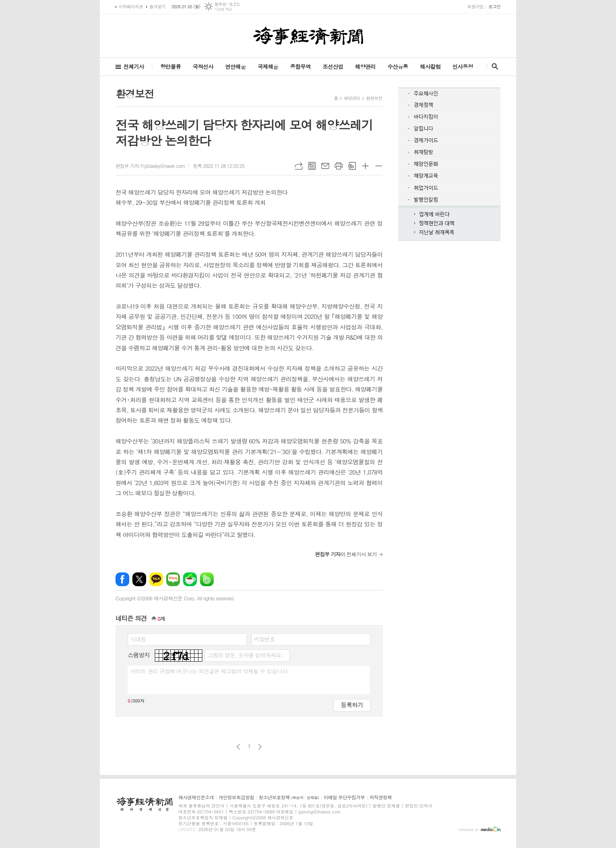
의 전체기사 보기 (346, 554)
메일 (325, 166)
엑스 (139, 579)
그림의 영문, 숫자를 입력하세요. (245, 655)
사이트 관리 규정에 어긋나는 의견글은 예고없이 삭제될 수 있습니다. (210, 671)
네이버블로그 (173, 579)
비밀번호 (265, 639)
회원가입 (476, 6)
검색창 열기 (493, 66)
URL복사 (299, 166)
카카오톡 (156, 579)
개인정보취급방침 (236, 797)
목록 (312, 166)
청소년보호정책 (289, 797)
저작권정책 (381, 797)
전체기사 (134, 66)
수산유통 (398, 66)
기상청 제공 (223, 9)
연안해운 (236, 66)
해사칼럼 (430, 66)
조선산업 (333, 66)
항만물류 (171, 66)
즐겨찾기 (157, 6)
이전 (238, 747)
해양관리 (365, 66)
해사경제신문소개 (196, 797)
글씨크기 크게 (365, 166)
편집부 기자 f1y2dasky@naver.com (150, 166)
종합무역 (300, 66)
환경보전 (374, 98)
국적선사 (203, 66)
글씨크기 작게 (379, 166)
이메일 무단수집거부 (344, 797)
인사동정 (463, 66)
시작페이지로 (131, 6)
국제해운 (268, 66)
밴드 (207, 579)
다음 (260, 747)
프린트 (339, 166)
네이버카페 (190, 579)
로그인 (494, 6)
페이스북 (122, 579)
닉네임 (138, 639)
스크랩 (352, 166)
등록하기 (352, 705)
